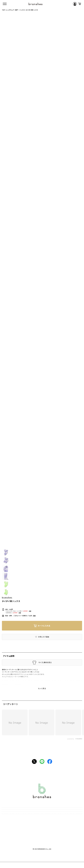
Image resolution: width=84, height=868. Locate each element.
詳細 (30, 611)
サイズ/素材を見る (45, 662)
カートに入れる (44, 626)
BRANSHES (42, 849)
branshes (7, 597)
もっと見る (42, 688)
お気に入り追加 (44, 637)
